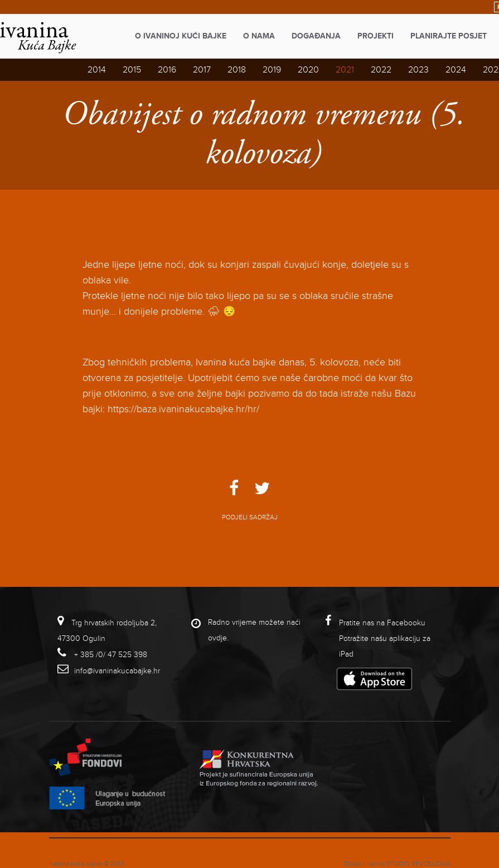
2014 (97, 70)
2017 (202, 70)
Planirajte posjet (449, 36)
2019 (272, 70)
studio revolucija (418, 864)
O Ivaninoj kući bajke (181, 36)
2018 (237, 70)
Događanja (316, 36)
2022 (381, 70)
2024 (456, 70)
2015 (132, 70)
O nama (259, 36)
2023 (418, 70)
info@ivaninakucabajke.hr (117, 671)
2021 (345, 70)
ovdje (217, 638)
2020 (308, 70)
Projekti (376, 36)
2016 (167, 70)
